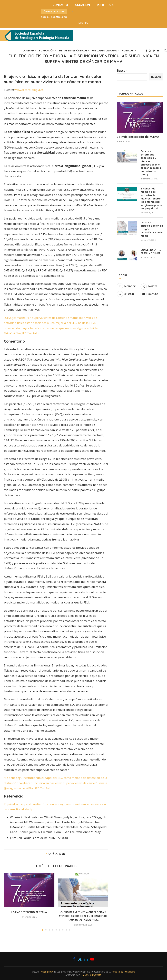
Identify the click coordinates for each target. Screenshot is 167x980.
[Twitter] (150, 51)
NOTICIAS (128, 51)
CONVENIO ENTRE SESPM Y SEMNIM (151, 252)
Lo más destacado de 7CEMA (29, 912)
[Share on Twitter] (56, 854)
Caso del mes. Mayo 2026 (54, 17)
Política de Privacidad (123, 972)
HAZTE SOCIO (105, 5)
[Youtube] (158, 51)
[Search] (165, 51)
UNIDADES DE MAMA (105, 51)
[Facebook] (147, 51)
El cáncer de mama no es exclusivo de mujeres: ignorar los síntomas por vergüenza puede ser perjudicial (151, 199)
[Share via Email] (64, 854)
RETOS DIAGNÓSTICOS (73, 51)
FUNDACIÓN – (83, 5)
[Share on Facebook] (53, 854)
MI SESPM (83, 23)
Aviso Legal (47, 972)
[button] (69, 12)
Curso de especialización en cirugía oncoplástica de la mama (152, 229)
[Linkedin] (154, 51)
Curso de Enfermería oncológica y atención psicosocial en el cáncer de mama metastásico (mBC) (83, 916)
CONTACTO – (62, 5)
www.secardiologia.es (29, 90)
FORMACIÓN (47, 51)
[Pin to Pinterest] (60, 854)
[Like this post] (49, 854)
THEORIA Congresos (91, 975)
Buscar (122, 71)
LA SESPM (28, 51)
